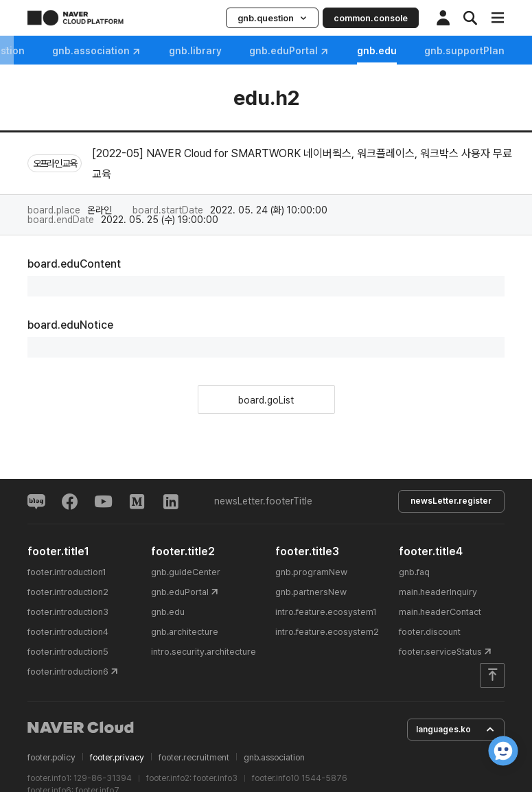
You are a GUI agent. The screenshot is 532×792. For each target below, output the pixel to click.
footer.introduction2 (68, 591)
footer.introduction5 (68, 651)
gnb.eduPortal (404, 51)
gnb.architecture (185, 631)
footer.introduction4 (68, 631)
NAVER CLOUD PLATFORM (76, 18)
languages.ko (455, 729)
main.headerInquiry (438, 591)
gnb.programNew (311, 571)
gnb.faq (30, 51)
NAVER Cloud (81, 727)
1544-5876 (324, 778)
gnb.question (272, 18)
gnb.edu (168, 611)
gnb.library (310, 51)
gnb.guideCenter (186, 571)
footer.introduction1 (67, 571)
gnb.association (211, 51)
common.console (371, 18)
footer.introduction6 (68, 671)
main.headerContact (440, 611)
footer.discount (430, 631)
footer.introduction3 (68, 611)
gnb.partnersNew (311, 591)
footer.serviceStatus (440, 651)
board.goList (266, 400)
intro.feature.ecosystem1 (326, 611)
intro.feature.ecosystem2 (327, 631)
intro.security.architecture (204, 651)
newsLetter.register (450, 501)
